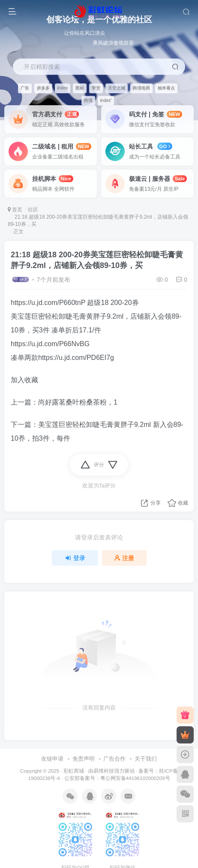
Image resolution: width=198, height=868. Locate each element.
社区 (33, 210)
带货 (96, 88)
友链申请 (52, 759)
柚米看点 (166, 88)
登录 (75, 558)
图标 (80, 88)
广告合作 (114, 759)
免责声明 (84, 759)
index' (106, 100)
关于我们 (146, 759)
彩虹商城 (74, 771)
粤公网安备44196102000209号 (135, 778)
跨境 (88, 100)
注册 (124, 558)
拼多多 (43, 88)
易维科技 (104, 771)
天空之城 (117, 88)
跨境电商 (141, 88)
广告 (25, 88)
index (63, 88)
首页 (15, 210)
